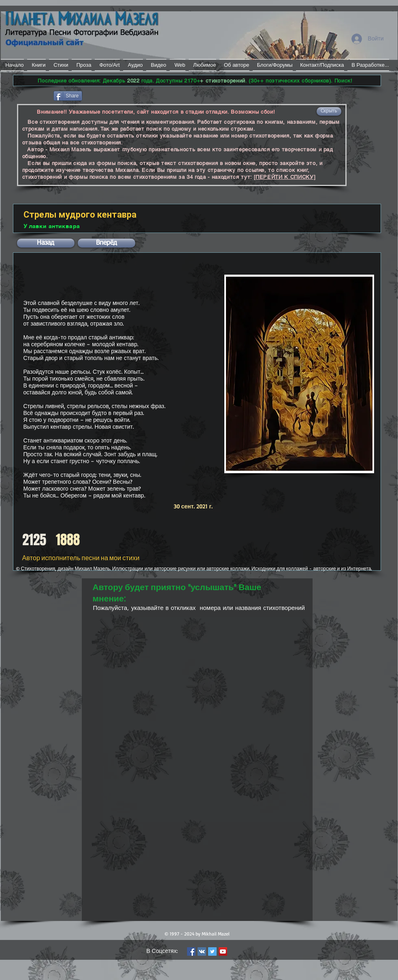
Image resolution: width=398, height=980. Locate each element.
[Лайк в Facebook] (33, 95)
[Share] (68, 96)
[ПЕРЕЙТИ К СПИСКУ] (285, 177)
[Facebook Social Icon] (191, 951)
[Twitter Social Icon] (212, 951)
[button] (329, 111)
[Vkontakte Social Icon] (202, 951)
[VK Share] (108, 95)
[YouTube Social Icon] (223, 951)
